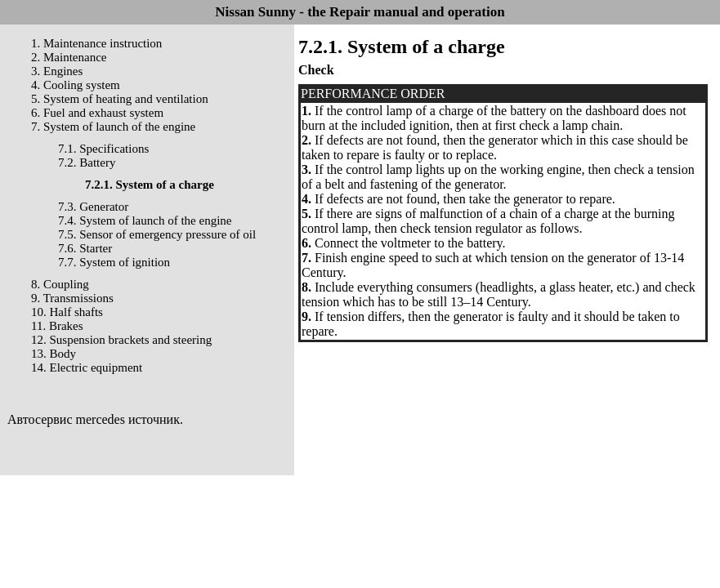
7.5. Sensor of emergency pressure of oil (157, 234)
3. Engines (57, 71)
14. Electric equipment (87, 367)
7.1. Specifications (103, 149)
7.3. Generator (93, 207)
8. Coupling (60, 284)
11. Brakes (57, 326)
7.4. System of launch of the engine (145, 220)
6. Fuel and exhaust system (97, 113)
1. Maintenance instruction (96, 43)
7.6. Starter (85, 248)
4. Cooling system (76, 85)
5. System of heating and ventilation (120, 99)
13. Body (54, 354)
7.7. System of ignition (114, 262)
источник (154, 419)
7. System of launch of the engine (113, 127)
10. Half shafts (67, 312)
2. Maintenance (69, 57)
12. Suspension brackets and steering (121, 340)
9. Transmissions (72, 298)
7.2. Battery (87, 163)
